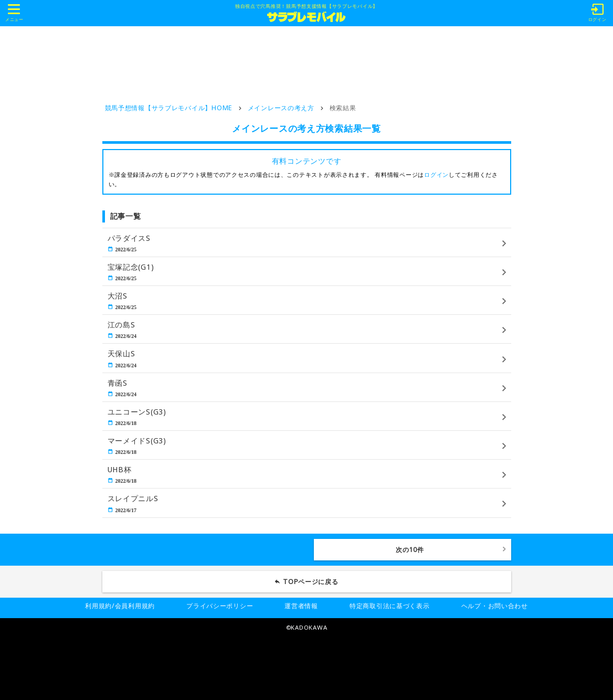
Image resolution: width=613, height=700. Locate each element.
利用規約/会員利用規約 (120, 606)
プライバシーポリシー (220, 606)
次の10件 (410, 550)
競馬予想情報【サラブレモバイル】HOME (169, 108)
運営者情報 (301, 606)
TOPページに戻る (311, 582)
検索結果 (343, 108)
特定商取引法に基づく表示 (390, 606)
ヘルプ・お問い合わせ (495, 606)
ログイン (436, 174)
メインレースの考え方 (281, 108)
